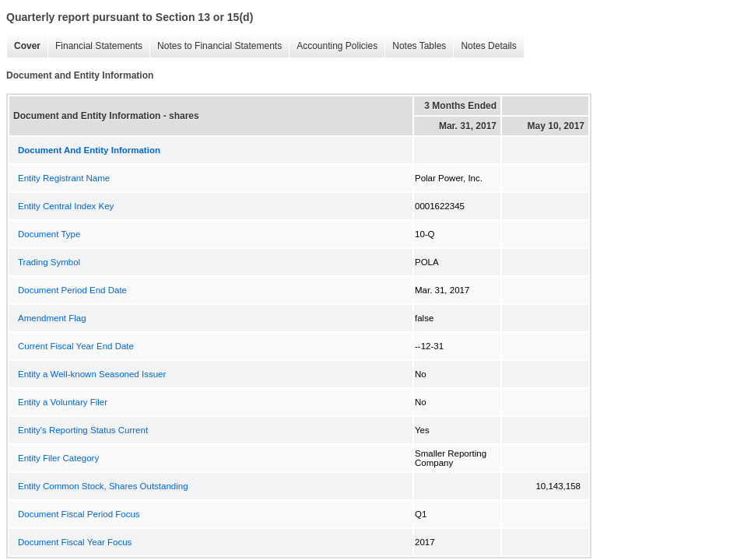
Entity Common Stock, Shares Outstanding (103, 486)
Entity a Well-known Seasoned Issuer (92, 374)
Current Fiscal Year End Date (76, 346)
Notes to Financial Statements (216, 46)
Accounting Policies (333, 46)
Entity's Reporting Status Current (83, 430)
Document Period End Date (72, 290)
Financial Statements (95, 46)
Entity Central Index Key (66, 206)
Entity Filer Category (58, 458)
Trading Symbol (49, 262)
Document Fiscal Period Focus (79, 514)
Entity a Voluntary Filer (63, 402)
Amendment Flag (52, 318)
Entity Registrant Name (64, 178)
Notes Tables (415, 46)
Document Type (49, 234)
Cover (23, 46)
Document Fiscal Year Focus (75, 542)
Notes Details (484, 46)
